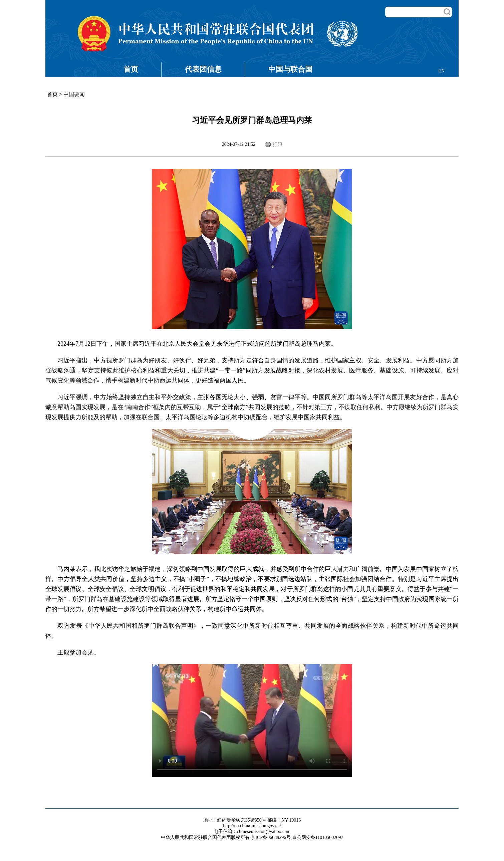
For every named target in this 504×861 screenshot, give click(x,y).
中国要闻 (74, 94)
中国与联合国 (290, 69)
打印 (277, 144)
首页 (131, 69)
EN (441, 71)
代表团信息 (203, 69)
